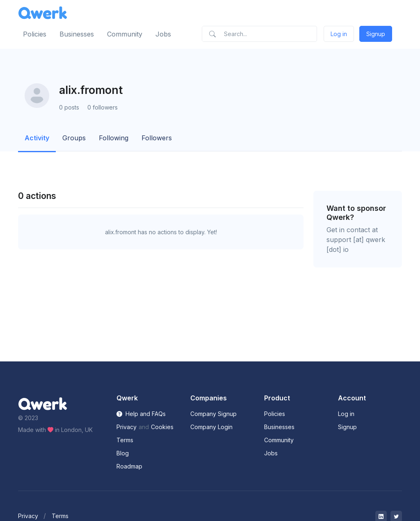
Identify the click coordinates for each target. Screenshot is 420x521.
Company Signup (213, 414)
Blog (123, 453)
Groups (74, 138)
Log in (339, 34)
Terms (125, 440)
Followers (157, 138)
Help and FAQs (141, 414)
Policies (35, 34)
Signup (376, 34)
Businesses (77, 34)
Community (125, 34)
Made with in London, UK (55, 430)
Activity (37, 138)
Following (114, 138)
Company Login (211, 427)
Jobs (163, 34)
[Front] (43, 13)
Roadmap (129, 466)
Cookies (162, 427)
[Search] (259, 34)
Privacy (127, 427)
